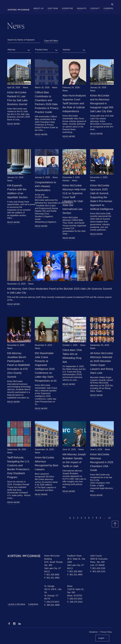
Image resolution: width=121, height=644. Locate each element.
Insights (82, 8)
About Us (38, 8)
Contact (95, 8)
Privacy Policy (106, 632)
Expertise (67, 8)
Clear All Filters (51, 41)
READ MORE (14, 124)
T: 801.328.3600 (52, 575)
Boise (70, 586)
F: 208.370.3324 (75, 602)
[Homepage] (24, 556)
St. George (49, 586)
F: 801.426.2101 (98, 571)
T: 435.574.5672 (52, 602)
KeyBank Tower (74, 556)
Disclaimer (93, 632)
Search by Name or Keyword (21, 40)
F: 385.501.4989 (52, 605)
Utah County (96, 556)
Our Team (53, 8)
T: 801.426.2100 (98, 568)
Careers (108, 8)
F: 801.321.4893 (52, 578)
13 (109, 518)
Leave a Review (16, 604)
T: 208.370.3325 (75, 599)
